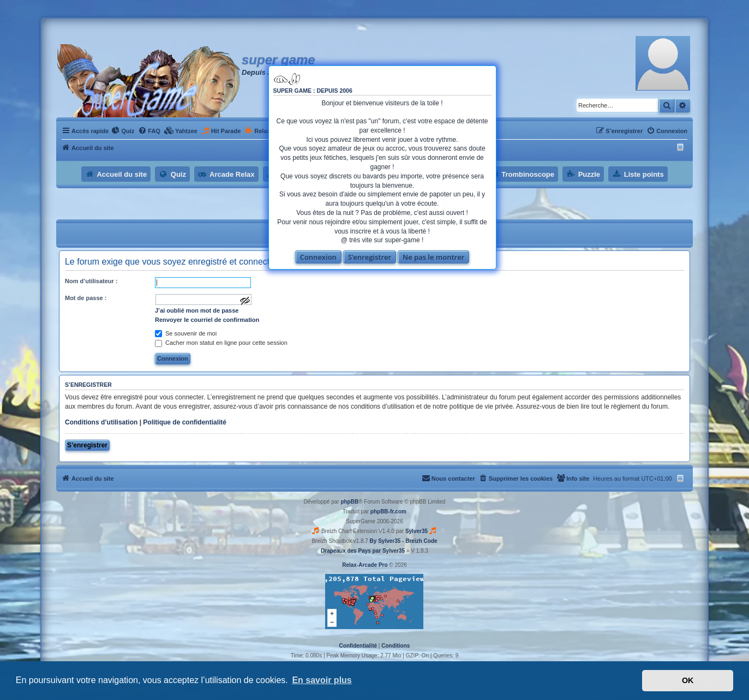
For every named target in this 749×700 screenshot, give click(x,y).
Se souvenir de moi (186, 333)
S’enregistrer (370, 257)
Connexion (318, 257)
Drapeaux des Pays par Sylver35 (363, 551)
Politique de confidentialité (185, 422)
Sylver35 (417, 531)
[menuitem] (123, 131)
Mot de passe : (86, 298)
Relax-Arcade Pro (365, 565)
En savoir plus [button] (322, 680)
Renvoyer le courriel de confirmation (207, 320)
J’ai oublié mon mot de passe (197, 310)
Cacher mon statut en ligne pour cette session (221, 343)
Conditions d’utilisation (101, 422)
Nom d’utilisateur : (91, 281)
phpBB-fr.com (388, 511)
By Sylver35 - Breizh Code (404, 541)
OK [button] (688, 680)
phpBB (349, 502)
